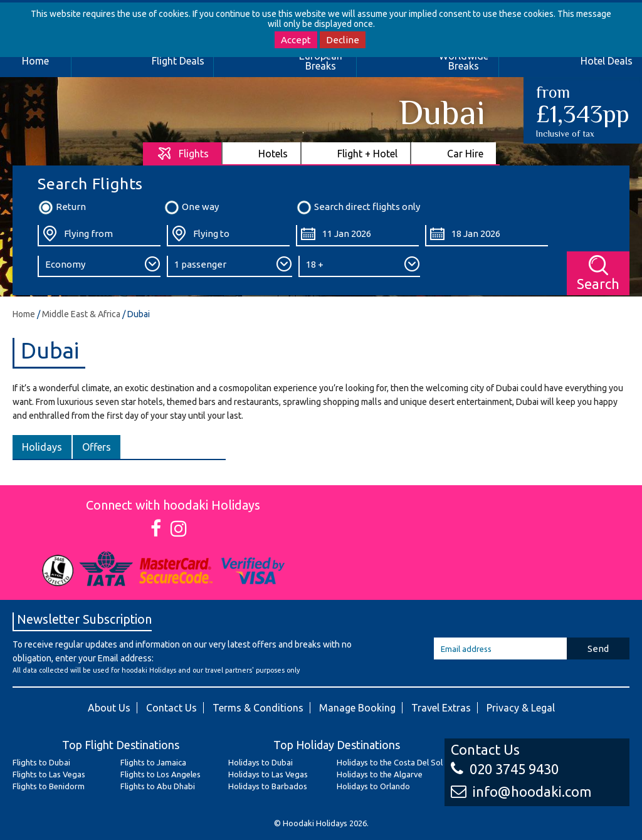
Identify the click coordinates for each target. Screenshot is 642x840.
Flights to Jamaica (153, 762)
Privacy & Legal (521, 708)
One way (191, 207)
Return (62, 207)
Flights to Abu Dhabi (158, 786)
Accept (296, 40)
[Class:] (99, 266)
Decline (343, 40)
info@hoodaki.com (521, 791)
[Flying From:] (99, 236)
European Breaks (321, 61)
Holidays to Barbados (268, 786)
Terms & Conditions (258, 708)
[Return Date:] (487, 236)
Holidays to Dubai (260, 762)
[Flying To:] (228, 236)
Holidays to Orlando (373, 786)
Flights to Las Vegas (49, 774)
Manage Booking (357, 708)
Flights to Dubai (41, 762)
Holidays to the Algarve (380, 774)
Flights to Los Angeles (160, 774)
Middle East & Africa (81, 314)
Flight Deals (178, 61)
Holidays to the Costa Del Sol (390, 762)
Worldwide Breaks (464, 61)
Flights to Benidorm (49, 786)
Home (24, 314)
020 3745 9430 (505, 769)
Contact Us (171, 708)
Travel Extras (441, 708)
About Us (109, 708)
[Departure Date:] (357, 236)
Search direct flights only (358, 207)
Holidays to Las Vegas (268, 774)
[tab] (183, 153)
